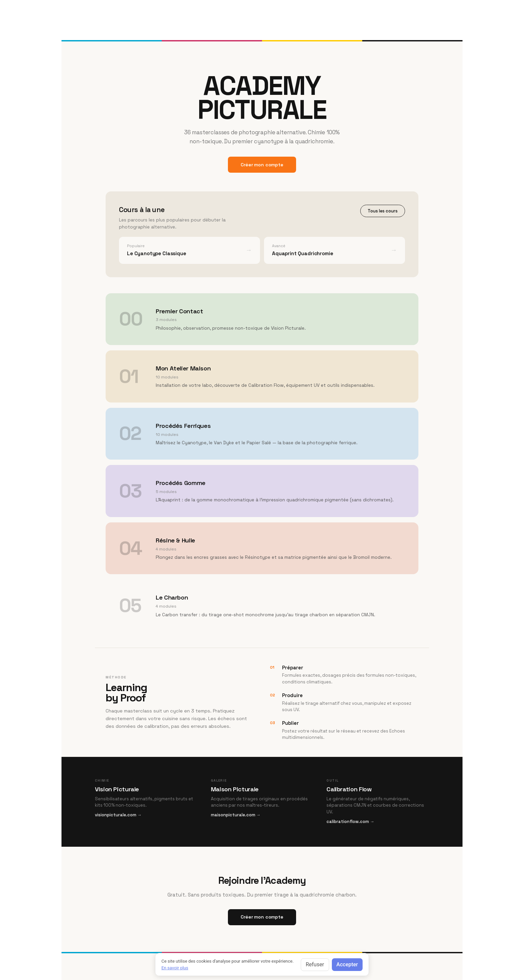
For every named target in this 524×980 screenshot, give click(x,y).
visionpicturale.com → (118, 815)
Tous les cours (383, 211)
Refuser (315, 964)
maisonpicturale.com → (236, 815)
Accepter (347, 964)
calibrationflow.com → (350, 822)
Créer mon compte (262, 165)
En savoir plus (175, 968)
